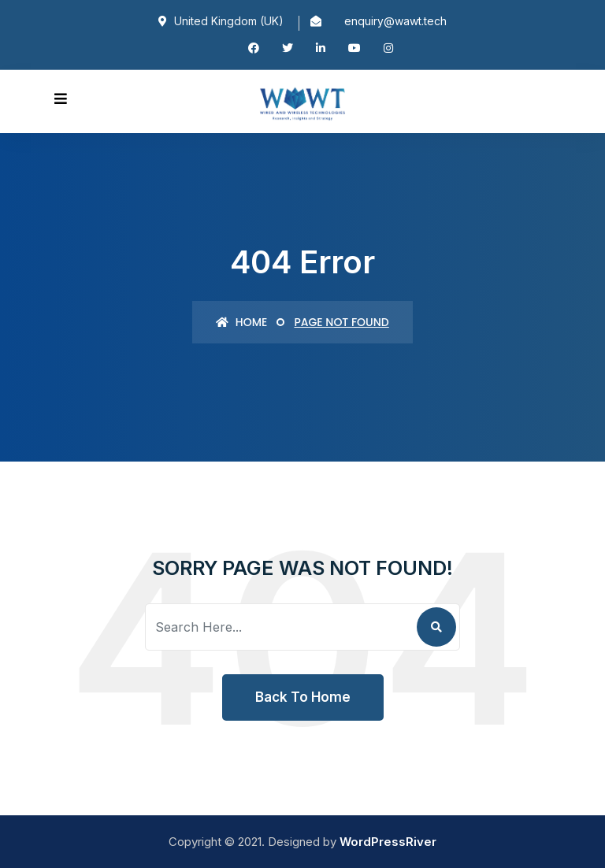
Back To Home (303, 697)
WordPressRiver (388, 842)
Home (241, 322)
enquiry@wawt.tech (395, 21)
